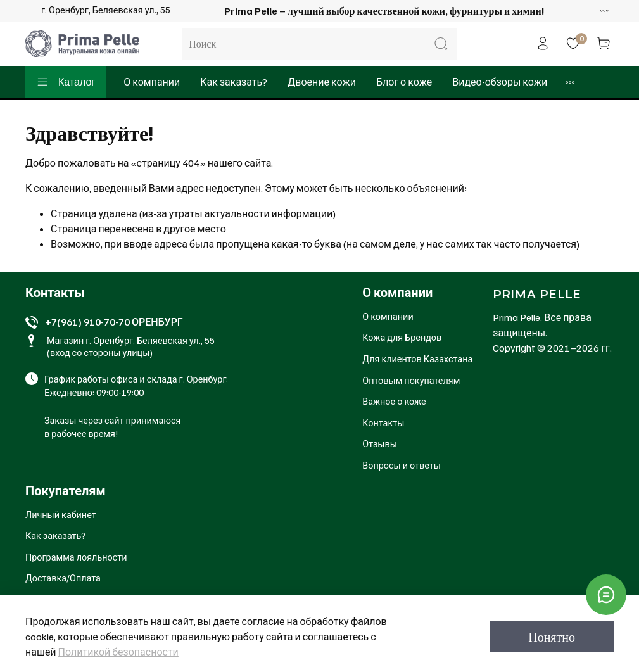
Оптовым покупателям (411, 380)
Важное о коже (394, 401)
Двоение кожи (322, 82)
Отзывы (380, 443)
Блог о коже (404, 82)
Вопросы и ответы (402, 465)
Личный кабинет (61, 514)
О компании (152, 82)
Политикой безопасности (118, 652)
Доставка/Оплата (63, 578)
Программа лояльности (76, 557)
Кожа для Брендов (402, 337)
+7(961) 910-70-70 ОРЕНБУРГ (114, 322)
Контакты (383, 422)
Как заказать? (234, 82)
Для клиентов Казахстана (417, 358)
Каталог (66, 82)
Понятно (552, 637)
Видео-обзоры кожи (500, 82)
